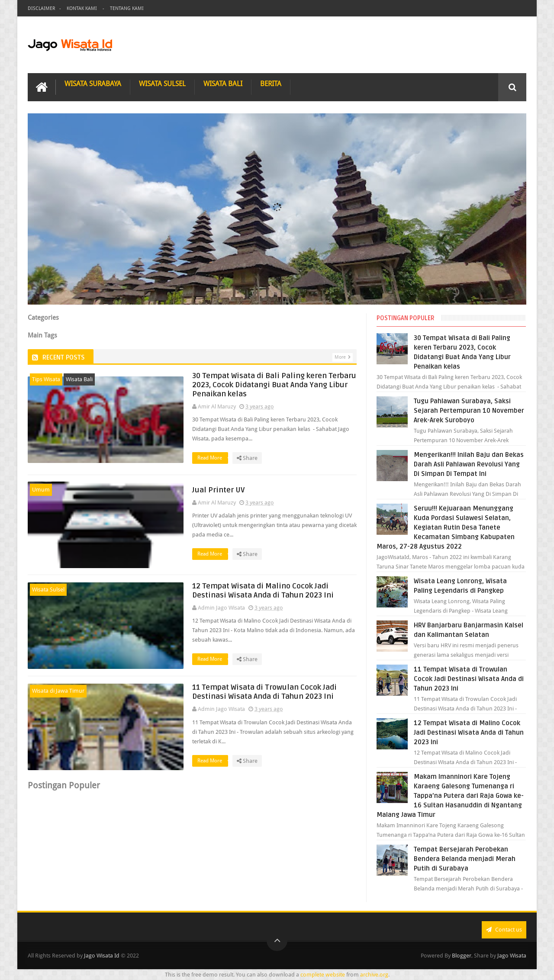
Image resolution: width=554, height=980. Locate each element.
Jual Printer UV (218, 490)
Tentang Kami (127, 8)
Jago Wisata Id (102, 956)
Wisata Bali (223, 84)
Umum (41, 490)
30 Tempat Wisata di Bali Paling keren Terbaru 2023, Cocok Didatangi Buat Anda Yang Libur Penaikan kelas (274, 385)
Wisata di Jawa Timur (58, 691)
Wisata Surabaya (93, 84)
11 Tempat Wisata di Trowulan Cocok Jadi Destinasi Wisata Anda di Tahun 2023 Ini (264, 692)
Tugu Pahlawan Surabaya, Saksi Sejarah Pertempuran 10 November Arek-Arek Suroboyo (469, 411)
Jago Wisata (512, 956)
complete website (323, 975)
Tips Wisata (46, 379)
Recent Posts (64, 357)
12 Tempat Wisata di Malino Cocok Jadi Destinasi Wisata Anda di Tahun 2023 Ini (263, 591)
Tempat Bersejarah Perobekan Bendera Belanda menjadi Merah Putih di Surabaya (465, 859)
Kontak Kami (82, 8)
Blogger (462, 956)
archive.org (374, 975)
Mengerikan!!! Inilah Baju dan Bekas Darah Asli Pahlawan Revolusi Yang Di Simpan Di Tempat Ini (469, 464)
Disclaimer (41, 8)
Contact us (504, 930)
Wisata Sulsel (162, 84)
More (340, 357)
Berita (271, 84)
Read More (213, 458)
